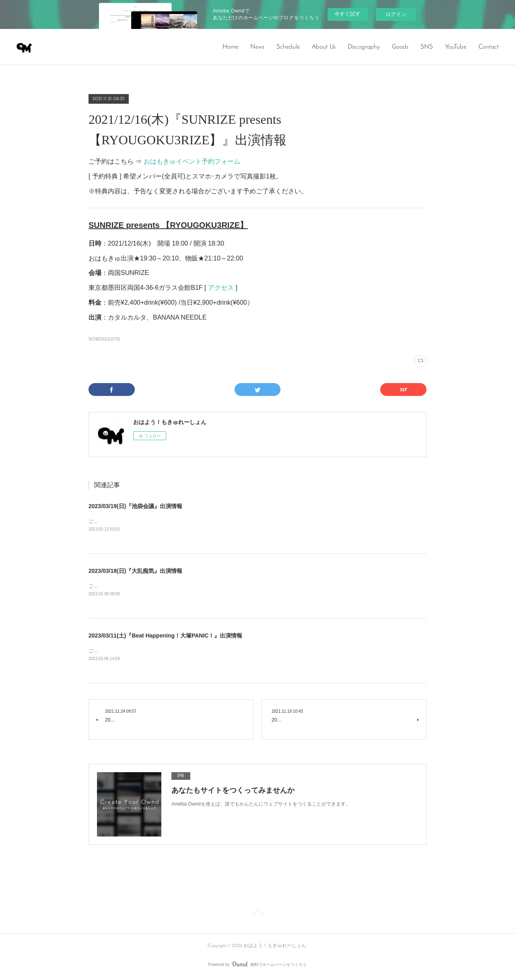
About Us (324, 47)
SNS (427, 47)
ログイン (396, 14)
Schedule (288, 47)
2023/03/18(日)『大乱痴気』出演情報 (135, 571)
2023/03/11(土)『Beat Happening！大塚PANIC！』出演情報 (165, 636)
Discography (364, 47)
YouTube (456, 47)
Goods (400, 47)
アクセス (221, 288)
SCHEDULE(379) (104, 339)
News (257, 47)
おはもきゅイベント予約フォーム (192, 161)
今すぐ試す (347, 14)
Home (230, 47)
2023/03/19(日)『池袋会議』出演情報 (135, 506)
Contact (489, 47)
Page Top (257, 915)
